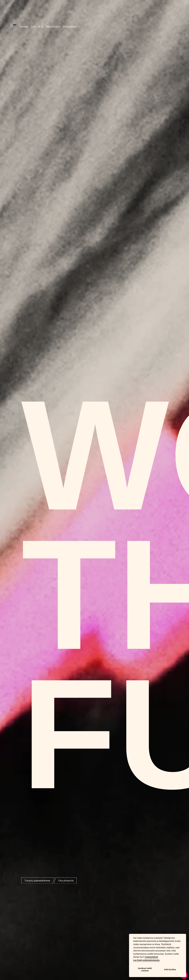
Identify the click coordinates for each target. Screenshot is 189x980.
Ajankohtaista (53, 26)
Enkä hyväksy (170, 969)
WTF (41, 26)
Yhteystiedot (70, 26)
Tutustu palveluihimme (37, 881)
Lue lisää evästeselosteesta (146, 960)
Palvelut (24, 26)
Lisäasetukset (151, 957)
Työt (33, 26)
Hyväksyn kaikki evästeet (145, 969)
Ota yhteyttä (66, 881)
